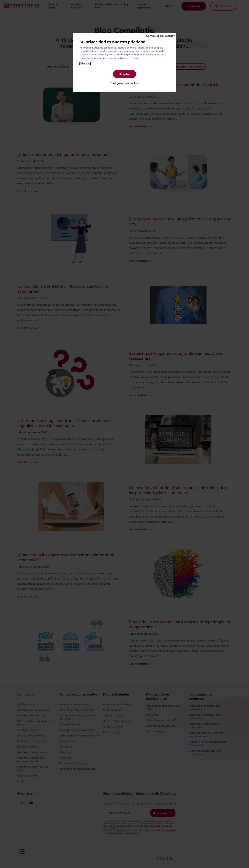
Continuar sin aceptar (160, 36)
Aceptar (125, 74)
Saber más (85, 63)
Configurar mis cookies (124, 83)
